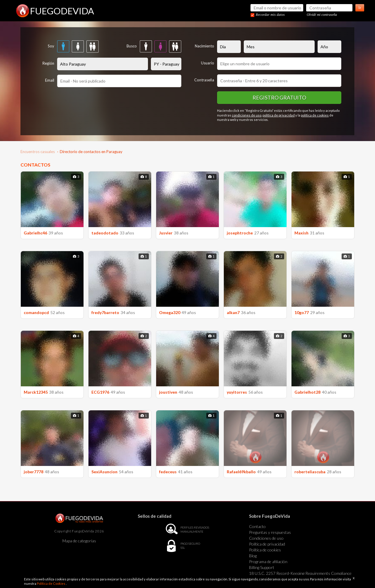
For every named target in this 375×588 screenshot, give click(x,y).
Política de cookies (265, 550)
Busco (132, 46)
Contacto (257, 526)
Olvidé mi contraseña (322, 15)
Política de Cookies (51, 583)
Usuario (208, 63)
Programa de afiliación (268, 562)
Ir (360, 7)
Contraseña (204, 80)
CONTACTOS (35, 165)
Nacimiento (204, 46)
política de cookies (315, 115)
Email (50, 80)
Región (48, 63)
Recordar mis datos (270, 15)
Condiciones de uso (266, 538)
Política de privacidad (267, 544)
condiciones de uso (247, 115)
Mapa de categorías (79, 541)
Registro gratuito (279, 97)
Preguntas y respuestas (270, 532)
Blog (253, 556)
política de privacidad (279, 115)
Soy (51, 46)
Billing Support (262, 567)
